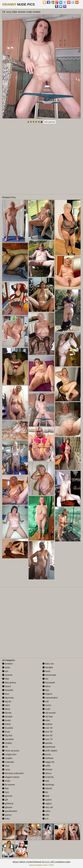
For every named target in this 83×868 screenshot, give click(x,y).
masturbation (50, 698)
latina (46, 686)
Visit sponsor (50, 122)
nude (46, 709)
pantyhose (49, 747)
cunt (6, 766)
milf (45, 701)
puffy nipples (50, 751)
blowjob (7, 717)
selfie (46, 766)
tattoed (47, 788)
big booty (8, 698)
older (46, 720)
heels (46, 671)
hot (45, 679)
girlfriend (8, 804)
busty (6, 732)
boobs (6, 720)
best (6, 694)
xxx (45, 819)
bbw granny (9, 683)
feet (5, 788)
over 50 (47, 732)
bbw (6, 679)
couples (7, 758)
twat (46, 796)
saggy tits (48, 762)
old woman (49, 713)
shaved (47, 770)
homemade (49, 675)
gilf (5, 800)
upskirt (47, 800)
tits (45, 792)
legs (46, 690)
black (6, 709)
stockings (48, 785)
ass (5, 671)
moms (47, 705)
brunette (8, 728)
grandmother (10, 811)
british (6, 724)
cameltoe (8, 739)
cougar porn (9, 754)
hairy (6, 819)
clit (5, 747)
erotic (6, 781)
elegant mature (11, 777)
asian (6, 667)
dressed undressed (13, 773)
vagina (47, 804)
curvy (6, 770)
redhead (48, 758)
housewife (49, 683)
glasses (7, 807)
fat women (9, 785)
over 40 (47, 728)
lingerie (47, 694)
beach (6, 686)
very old (48, 807)
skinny (47, 773)
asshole (7, 675)
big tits (7, 701)
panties (47, 743)
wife (46, 815)
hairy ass (48, 664)
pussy (47, 754)
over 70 (47, 739)
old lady (48, 717)
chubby (7, 743)
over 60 (47, 735)
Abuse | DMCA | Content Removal (27, 862)
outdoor (48, 724)
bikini (6, 705)
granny (7, 815)
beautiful (8, 690)
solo (46, 781)
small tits (48, 777)
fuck (6, 792)
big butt (7, 735)
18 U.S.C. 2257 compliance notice (56, 862)
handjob (48, 667)
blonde (7, 713)
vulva (46, 811)
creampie (8, 762)
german (7, 796)
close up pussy (11, 751)
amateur (8, 664)
